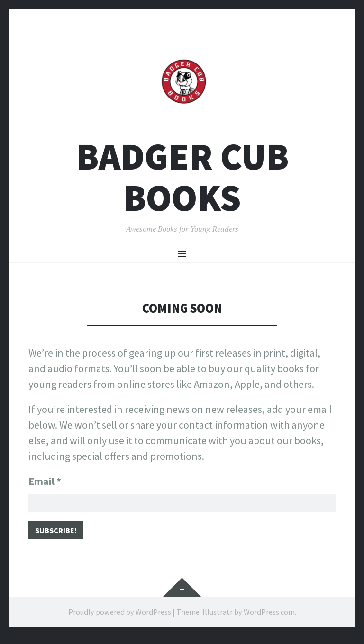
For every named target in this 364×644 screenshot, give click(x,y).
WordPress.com (269, 619)
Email (45, 481)
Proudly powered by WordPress (120, 619)
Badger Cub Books (182, 177)
